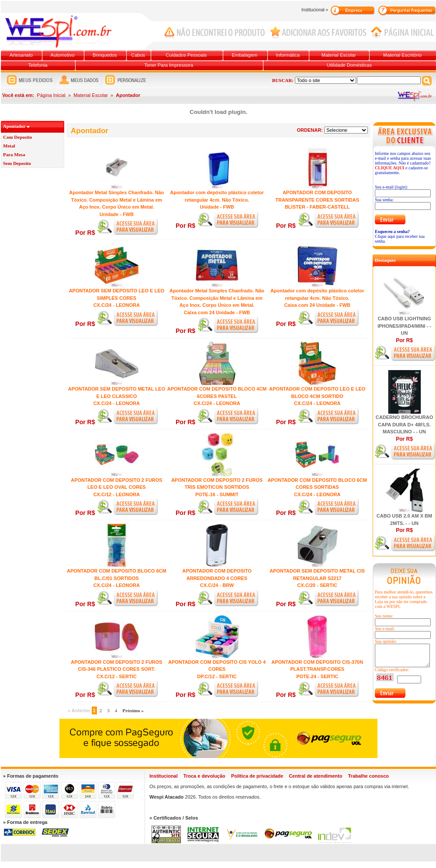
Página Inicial (51, 95)
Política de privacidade (257, 776)
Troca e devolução (204, 776)
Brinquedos (105, 55)
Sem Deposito (17, 163)
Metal (9, 146)
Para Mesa (14, 154)
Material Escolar (339, 55)
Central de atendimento (315, 776)
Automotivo (63, 55)
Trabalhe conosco (368, 776)
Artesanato (21, 55)
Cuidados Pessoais (186, 55)
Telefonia (38, 65)
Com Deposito (17, 137)
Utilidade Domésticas (349, 65)
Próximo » (133, 710)
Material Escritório (402, 55)
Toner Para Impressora (169, 65)
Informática (288, 55)
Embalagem (245, 55)
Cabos (138, 55)
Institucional (164, 776)
